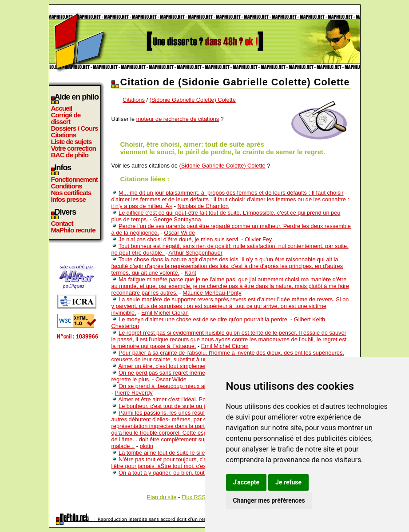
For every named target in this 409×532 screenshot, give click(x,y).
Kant (191, 273)
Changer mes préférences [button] (269, 500)
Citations (64, 135)
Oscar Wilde (179, 233)
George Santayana (177, 219)
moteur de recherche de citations (178, 119)
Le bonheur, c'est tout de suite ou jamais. (170, 406)
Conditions (67, 186)
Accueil (62, 108)
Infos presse (68, 199)
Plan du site (162, 497)
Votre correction (74, 148)
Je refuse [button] (288, 482)
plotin (147, 446)
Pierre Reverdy (133, 393)
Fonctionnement (74, 179)
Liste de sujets (71, 142)
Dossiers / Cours (75, 128)
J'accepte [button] (246, 482)
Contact (62, 223)
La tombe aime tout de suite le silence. (167, 453)
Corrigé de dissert (66, 118)
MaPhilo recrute (73, 230)
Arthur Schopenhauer (195, 253)
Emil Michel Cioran (165, 313)
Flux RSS (194, 497)
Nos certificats (71, 193)
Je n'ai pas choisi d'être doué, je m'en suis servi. (179, 239)
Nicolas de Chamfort (203, 206)
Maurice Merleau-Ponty (212, 293)
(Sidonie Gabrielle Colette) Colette (193, 100)
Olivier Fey (258, 239)
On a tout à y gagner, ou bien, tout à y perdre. (176, 473)
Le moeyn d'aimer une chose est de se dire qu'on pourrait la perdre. (204, 319)
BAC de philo (70, 155)
